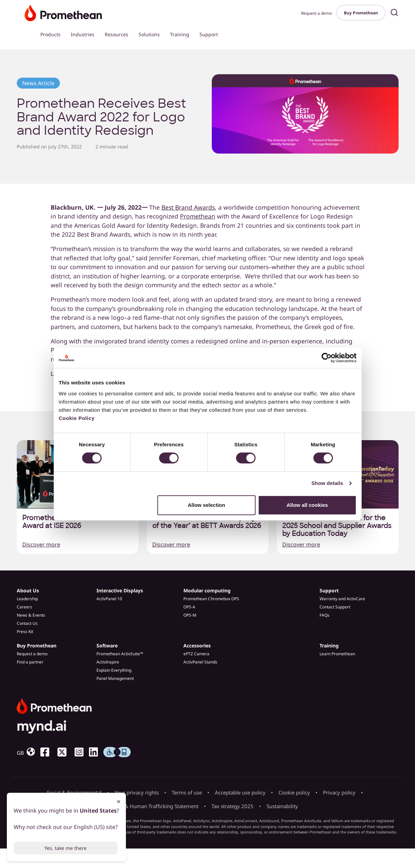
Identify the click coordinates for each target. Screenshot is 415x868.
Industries (83, 34)
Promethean (198, 216)
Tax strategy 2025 (232, 806)
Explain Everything (114, 670)
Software (107, 646)
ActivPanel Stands (200, 662)
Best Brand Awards (188, 207)
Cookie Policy (77, 418)
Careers (24, 607)
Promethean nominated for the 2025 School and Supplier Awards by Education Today (337, 526)
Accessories (197, 646)
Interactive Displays (120, 590)
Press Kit (25, 632)
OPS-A (189, 607)
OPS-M (190, 615)
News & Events (31, 615)
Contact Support (335, 607)
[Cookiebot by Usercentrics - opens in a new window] (327, 358)
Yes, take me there (66, 848)
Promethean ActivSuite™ (120, 654)
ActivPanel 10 (109, 599)
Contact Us (27, 623)
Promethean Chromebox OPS (211, 599)
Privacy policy (339, 792)
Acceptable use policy (240, 792)
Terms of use (187, 792)
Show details (327, 483)
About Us (28, 590)
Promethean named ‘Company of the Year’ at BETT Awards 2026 (207, 522)
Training (180, 34)
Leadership (27, 599)
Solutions (149, 34)
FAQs (325, 615)
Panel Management (115, 678)
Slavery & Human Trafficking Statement (152, 806)
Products (50, 34)
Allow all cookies (307, 505)
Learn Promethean (337, 654)
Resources (116, 34)
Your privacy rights (137, 792)
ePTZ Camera (196, 654)
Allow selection (206, 505)
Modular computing (207, 590)
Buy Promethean (361, 13)
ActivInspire (108, 662)
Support (209, 34)
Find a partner (30, 662)
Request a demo (316, 13)
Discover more (41, 544)
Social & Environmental (74, 792)
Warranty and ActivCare (342, 599)
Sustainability (282, 806)
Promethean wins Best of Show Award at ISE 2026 (74, 522)
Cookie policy (294, 792)
